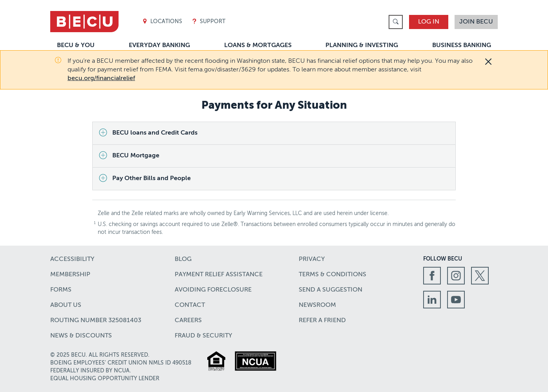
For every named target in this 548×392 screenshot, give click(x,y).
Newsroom (317, 305)
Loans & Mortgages (258, 46)
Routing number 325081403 (96, 321)
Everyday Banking (159, 46)
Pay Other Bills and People (152, 179)
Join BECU (476, 22)
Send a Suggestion (331, 290)
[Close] (488, 62)
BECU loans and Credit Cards (155, 133)
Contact (190, 305)
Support (208, 22)
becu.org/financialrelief (101, 78)
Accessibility (72, 259)
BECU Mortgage (136, 156)
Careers (188, 321)
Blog (183, 259)
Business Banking (462, 46)
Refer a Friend (322, 321)
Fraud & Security (203, 336)
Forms (61, 290)
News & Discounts (81, 336)
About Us (66, 305)
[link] (396, 22)
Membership (70, 275)
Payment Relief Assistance (219, 275)
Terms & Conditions (332, 275)
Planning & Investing (362, 46)
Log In (429, 22)
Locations (162, 22)
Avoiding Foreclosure (213, 290)
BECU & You (76, 46)
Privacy (312, 259)
